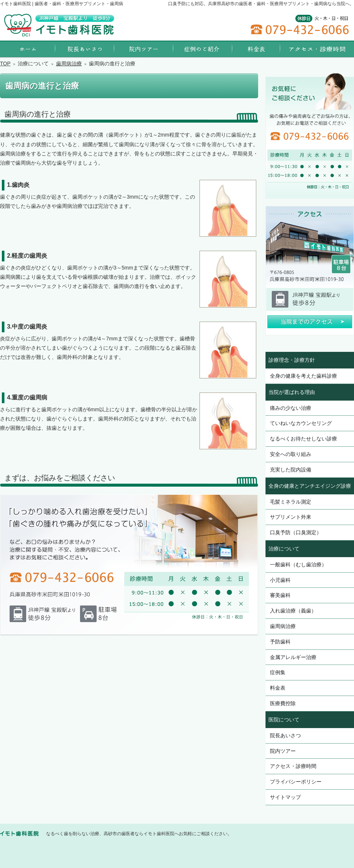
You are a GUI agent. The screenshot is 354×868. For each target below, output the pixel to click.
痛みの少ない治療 (291, 408)
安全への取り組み (291, 454)
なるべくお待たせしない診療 (303, 439)
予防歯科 (280, 642)
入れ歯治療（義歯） (293, 611)
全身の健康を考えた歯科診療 (303, 376)
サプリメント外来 (291, 517)
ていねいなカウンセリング (301, 423)
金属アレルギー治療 (293, 657)
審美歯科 (280, 595)
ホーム (28, 49)
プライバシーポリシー (296, 782)
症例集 (278, 672)
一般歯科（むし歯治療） (298, 565)
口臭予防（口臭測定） (296, 532)
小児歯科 (280, 580)
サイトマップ (285, 797)
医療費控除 (283, 703)
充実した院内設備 (291, 470)
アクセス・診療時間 (293, 766)
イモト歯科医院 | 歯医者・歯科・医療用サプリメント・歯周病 (62, 4)
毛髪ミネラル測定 (291, 502)
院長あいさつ (285, 735)
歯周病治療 (283, 626)
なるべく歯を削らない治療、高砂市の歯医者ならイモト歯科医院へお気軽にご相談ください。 (139, 834)
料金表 (278, 688)
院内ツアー (283, 751)
